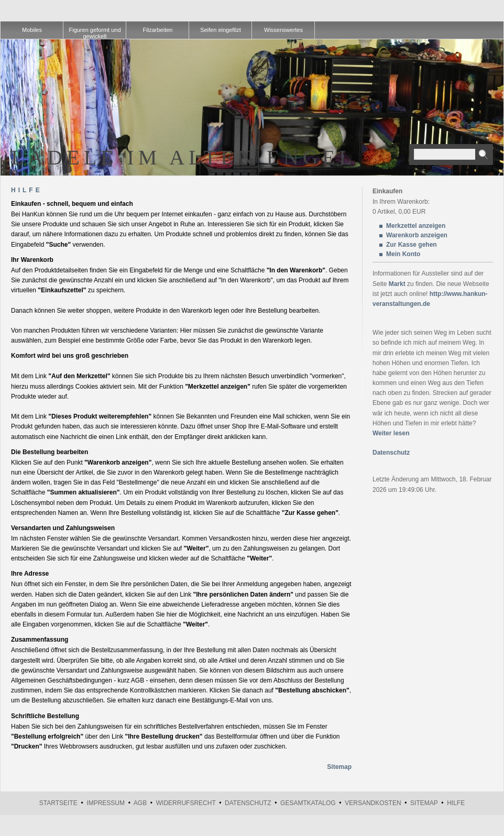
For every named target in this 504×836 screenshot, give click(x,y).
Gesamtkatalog (308, 803)
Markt (397, 284)
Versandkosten (373, 803)
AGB (140, 803)
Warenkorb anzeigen (417, 235)
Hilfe (456, 803)
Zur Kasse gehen (412, 245)
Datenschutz (391, 453)
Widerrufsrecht (186, 803)
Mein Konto (403, 254)
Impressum (106, 803)
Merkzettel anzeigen (416, 226)
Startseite (58, 803)
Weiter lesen (391, 433)
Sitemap (339, 767)
